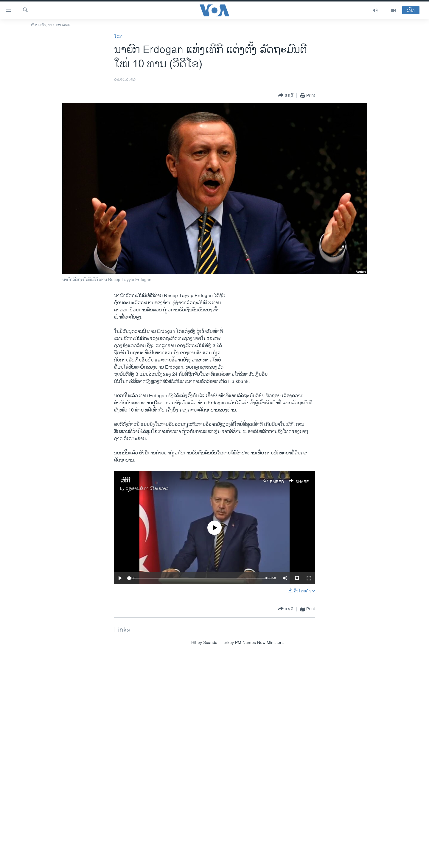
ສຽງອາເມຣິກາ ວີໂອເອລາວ (147, 489)
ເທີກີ (125, 481)
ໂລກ (118, 37)
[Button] (286, 96)
